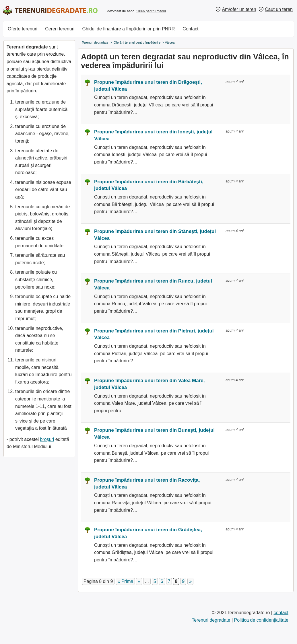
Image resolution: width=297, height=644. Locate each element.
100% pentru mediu (151, 11)
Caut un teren (279, 9)
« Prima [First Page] (125, 581)
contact (281, 613)
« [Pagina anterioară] (139, 581)
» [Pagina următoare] (190, 581)
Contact (190, 29)
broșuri (47, 439)
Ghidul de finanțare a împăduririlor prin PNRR (128, 29)
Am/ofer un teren (239, 9)
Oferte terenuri (23, 29)
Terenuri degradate (211, 620)
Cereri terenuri (60, 29)
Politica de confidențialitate (261, 620)
